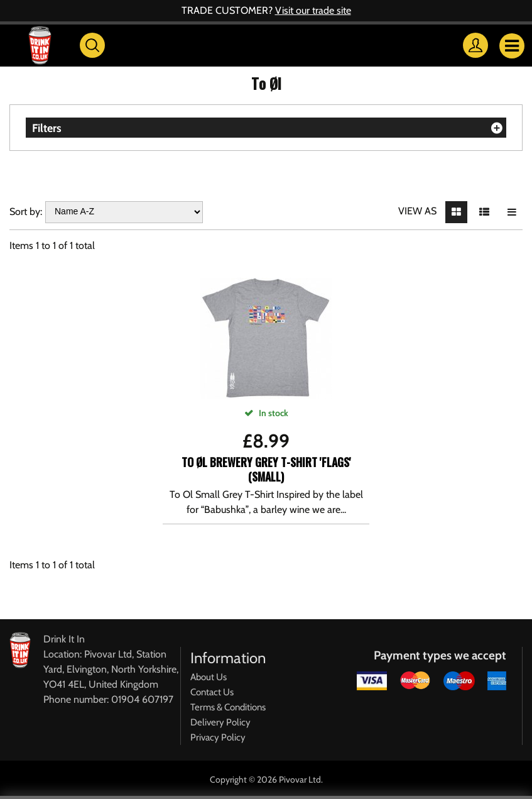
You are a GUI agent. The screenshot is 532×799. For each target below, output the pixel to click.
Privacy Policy (218, 737)
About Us (209, 677)
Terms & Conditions (228, 707)
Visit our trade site (313, 10)
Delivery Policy (220, 722)
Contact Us (212, 692)
